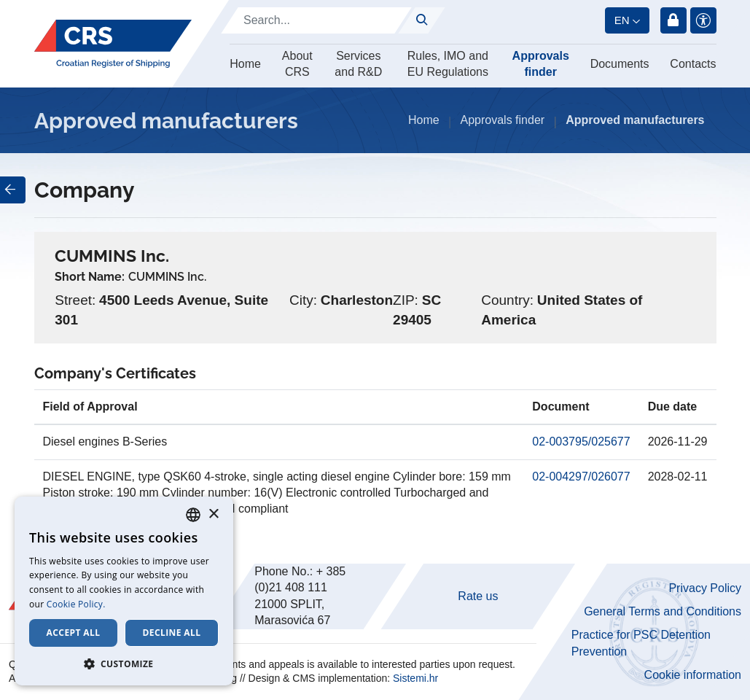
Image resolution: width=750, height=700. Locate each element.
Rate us (478, 596)
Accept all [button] (74, 633)
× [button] (213, 514)
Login (673, 20)
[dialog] (124, 591)
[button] (124, 664)
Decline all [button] (172, 633)
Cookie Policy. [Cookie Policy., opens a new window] (76, 604)
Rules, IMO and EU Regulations (448, 64)
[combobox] (193, 515)
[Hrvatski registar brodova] (113, 44)
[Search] (316, 20)
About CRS (297, 64)
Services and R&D (358, 64)
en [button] (622, 20)
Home (245, 64)
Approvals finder (541, 64)
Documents (620, 64)
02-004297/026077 (581, 477)
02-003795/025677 (581, 442)
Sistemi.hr (415, 678)
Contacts (693, 64)
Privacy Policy (705, 588)
